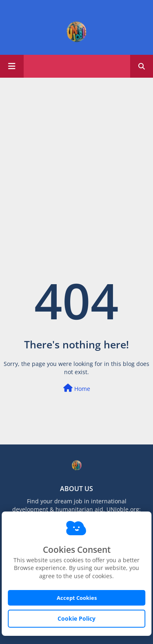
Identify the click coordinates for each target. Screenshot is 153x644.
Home (77, 388)
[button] (142, 66)
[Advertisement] (76, 160)
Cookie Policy (76, 618)
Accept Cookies (77, 598)
